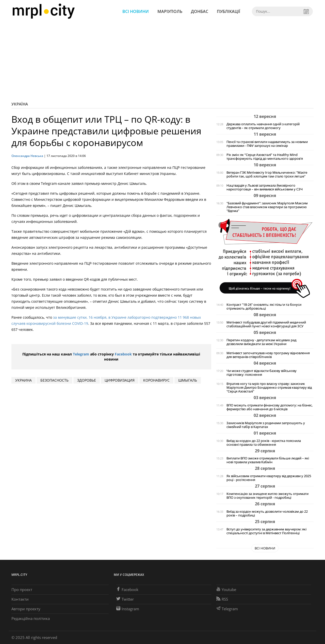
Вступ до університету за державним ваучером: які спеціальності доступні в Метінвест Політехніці (266, 531)
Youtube (226, 589)
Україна (20, 104)
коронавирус (156, 380)
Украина (23, 380)
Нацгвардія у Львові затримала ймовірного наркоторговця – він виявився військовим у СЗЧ (265, 187)
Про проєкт (22, 589)
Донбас (200, 11)
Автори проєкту (26, 609)
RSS (222, 599)
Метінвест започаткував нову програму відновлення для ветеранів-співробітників (268, 355)
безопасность (54, 380)
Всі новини (136, 11)
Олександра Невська (27, 156)
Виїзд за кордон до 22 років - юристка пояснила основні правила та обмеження (264, 443)
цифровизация (120, 380)
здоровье (87, 380)
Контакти (20, 599)
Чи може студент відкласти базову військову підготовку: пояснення (262, 373)
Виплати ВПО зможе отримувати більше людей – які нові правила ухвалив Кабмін (268, 460)
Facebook (123, 354)
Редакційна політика (31, 618)
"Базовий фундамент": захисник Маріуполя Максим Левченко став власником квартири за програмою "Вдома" (267, 207)
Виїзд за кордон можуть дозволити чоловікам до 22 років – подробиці (267, 513)
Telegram (81, 354)
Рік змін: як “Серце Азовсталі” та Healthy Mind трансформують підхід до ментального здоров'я (265, 157)
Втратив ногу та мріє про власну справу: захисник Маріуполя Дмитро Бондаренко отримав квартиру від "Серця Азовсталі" (269, 388)
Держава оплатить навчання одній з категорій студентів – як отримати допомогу (263, 126)
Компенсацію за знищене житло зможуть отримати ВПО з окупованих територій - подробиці (267, 496)
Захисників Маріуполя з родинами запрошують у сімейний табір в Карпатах (266, 425)
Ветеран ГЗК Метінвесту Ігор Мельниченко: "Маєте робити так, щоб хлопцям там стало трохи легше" (267, 174)
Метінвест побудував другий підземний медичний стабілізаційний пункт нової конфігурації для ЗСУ (266, 324)
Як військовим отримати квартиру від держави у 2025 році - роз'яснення (269, 478)
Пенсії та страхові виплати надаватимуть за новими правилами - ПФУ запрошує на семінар (267, 144)
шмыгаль (188, 380)
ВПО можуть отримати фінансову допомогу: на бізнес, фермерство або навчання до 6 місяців (270, 407)
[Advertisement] (162, 61)
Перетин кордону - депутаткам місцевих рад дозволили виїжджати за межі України (261, 342)
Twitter (125, 599)
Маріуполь (170, 11)
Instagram (128, 609)
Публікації (229, 11)
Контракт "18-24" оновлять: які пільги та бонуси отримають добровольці (264, 307)
